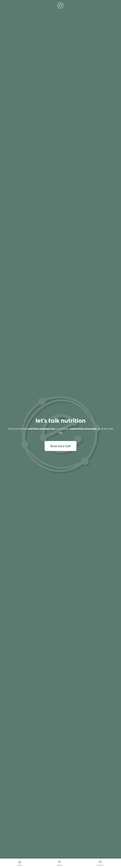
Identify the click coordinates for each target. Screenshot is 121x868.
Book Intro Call (60, 446)
